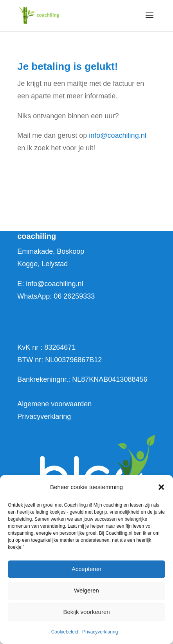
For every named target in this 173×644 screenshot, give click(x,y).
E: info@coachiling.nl (50, 284)
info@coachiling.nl (117, 135)
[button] (161, 487)
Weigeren (86, 590)
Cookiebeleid (65, 632)
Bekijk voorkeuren (86, 612)
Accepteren (86, 569)
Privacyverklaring (100, 632)
